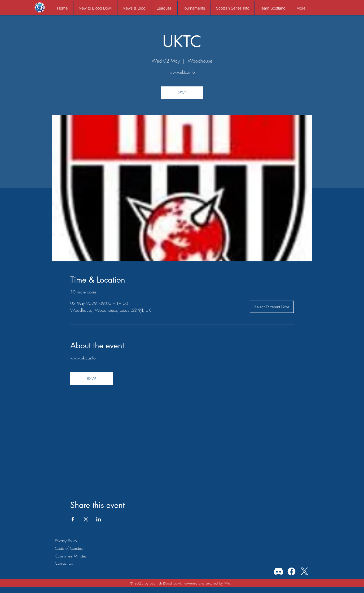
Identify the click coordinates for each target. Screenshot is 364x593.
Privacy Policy (66, 541)
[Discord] (279, 571)
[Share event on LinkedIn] (99, 519)
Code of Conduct (69, 548)
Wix (228, 583)
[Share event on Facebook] (73, 519)
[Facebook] (291, 571)
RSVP (182, 93)
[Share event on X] (86, 519)
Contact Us (64, 563)
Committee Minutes (71, 556)
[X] (304, 571)
